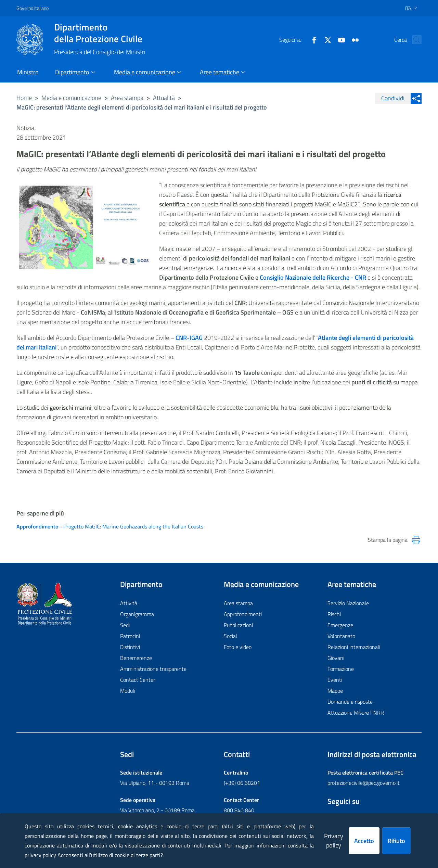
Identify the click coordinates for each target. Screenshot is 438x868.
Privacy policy (334, 841)
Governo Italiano (33, 8)
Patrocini (130, 636)
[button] (413, 40)
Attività (129, 603)
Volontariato (341, 636)
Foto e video (238, 647)
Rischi (334, 614)
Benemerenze (136, 658)
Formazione (341, 669)
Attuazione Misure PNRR (356, 713)
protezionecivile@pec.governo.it (364, 783)
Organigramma (137, 614)
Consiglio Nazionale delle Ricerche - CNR (313, 277)
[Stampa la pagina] (416, 540)
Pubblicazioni (238, 625)
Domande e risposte (350, 702)
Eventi (335, 680)
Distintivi (130, 647)
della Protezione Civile (100, 33)
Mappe (335, 691)
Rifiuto (396, 841)
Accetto (364, 841)
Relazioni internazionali (354, 647)
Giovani (336, 658)
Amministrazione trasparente (153, 669)
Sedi (125, 625)
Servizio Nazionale (348, 603)
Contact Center (138, 680)
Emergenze (340, 625)
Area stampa (127, 98)
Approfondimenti (243, 614)
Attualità (164, 98)
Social (230, 636)
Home (24, 98)
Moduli (128, 691)
